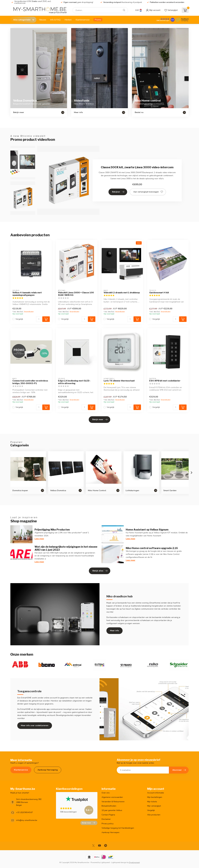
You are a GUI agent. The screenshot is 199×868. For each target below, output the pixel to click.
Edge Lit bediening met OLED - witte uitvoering (74, 382)
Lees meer (39, 539)
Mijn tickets (152, 802)
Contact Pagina (108, 815)
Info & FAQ (55, 20)
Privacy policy (108, 824)
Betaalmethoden (109, 806)
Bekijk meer (100, 420)
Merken (68, 20)
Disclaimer (106, 819)
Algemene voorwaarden (112, 797)
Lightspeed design (119, 862)
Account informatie (156, 793)
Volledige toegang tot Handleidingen (118, 828)
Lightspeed (105, 862)
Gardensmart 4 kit (159, 293)
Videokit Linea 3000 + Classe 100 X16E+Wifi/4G (76, 294)
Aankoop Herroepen (110, 832)
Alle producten (154, 815)
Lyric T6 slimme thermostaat (119, 381)
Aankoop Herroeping (48, 770)
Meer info (114, 631)
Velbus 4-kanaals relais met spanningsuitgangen (27, 294)
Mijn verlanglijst (154, 806)
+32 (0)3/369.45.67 (24, 812)
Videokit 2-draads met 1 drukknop (122, 293)
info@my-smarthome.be (27, 820)
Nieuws (43, 20)
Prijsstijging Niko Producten (52, 530)
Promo (98, 20)
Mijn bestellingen (155, 797)
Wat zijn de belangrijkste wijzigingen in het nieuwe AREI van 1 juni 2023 (66, 548)
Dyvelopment (134, 862)
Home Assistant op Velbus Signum (147, 530)
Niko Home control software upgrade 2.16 (152, 548)
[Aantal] (39, 319)
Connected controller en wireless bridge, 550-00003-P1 (30, 382)
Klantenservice (83, 20)
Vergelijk (19, 319)
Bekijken (118, 192)
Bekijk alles (100, 571)
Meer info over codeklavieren (35, 725)
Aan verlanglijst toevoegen (148, 192)
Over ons (106, 793)
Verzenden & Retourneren (113, 802)
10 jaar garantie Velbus (112, 810)
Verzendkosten (29, 312)
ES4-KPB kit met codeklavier (165, 381)
